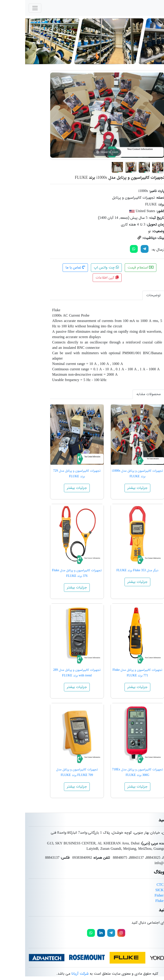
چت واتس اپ (81, 267)
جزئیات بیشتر (112, 488)
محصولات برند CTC (146, 885)
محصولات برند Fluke (145, 901)
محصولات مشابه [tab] (123, 394)
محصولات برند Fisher (145, 896)
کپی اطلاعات (82, 278)
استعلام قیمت (115, 267)
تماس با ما (50, 267)
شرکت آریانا (55, 974)
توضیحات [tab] (128, 295)
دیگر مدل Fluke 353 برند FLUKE (112, 570)
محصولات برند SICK (145, 890)
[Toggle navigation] (10, 8)
